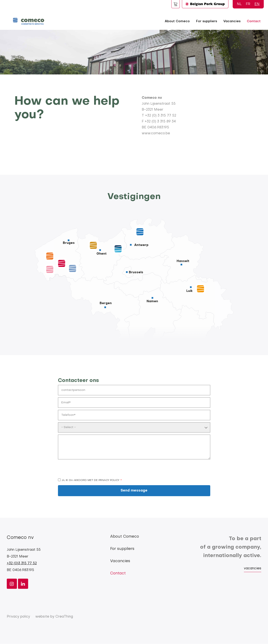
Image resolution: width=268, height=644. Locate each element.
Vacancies (232, 21)
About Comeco (177, 21)
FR (248, 4)
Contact (254, 21)
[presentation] (90, 470)
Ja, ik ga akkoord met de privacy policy (91, 480)
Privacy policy (18, 617)
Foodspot (176, 4)
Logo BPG (205, 4)
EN (257, 4)
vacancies (253, 568)
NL (239, 4)
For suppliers (207, 21)
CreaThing (64, 617)
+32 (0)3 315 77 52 (22, 563)
